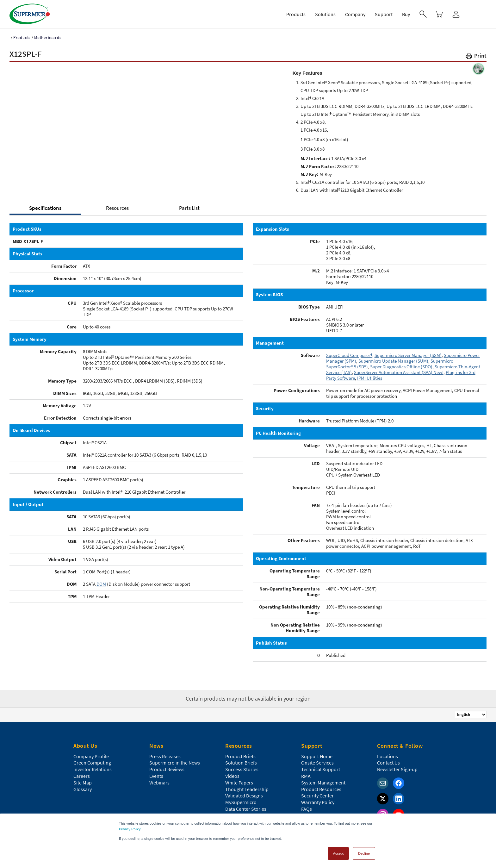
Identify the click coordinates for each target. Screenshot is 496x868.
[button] (476, 57)
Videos (232, 776)
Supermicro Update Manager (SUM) (393, 361)
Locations (387, 756)
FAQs (307, 809)
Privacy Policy (130, 829)
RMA (306, 776)
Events (156, 776)
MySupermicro (241, 802)
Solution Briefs (241, 763)
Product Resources (321, 789)
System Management (323, 783)
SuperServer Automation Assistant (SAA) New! (399, 372)
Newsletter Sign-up (397, 769)
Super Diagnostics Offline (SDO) (401, 367)
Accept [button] (338, 853)
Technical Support (321, 769)
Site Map (83, 783)
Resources (117, 208)
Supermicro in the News (175, 763)
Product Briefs (240, 756)
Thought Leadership (247, 789)
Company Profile (91, 756)
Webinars (159, 783)
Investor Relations (93, 769)
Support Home (317, 756)
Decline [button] (364, 853)
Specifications (45, 208)
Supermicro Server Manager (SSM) (408, 355)
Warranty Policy (318, 802)
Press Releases (165, 756)
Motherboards (48, 37)
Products (22, 37)
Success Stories (242, 769)
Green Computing (92, 763)
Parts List (189, 208)
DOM (101, 584)
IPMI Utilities (370, 378)
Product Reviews (167, 769)
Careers (82, 776)
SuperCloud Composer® (349, 355)
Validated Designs (244, 796)
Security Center (317, 796)
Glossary (83, 789)
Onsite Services (317, 763)
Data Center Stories (246, 809)
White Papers (239, 783)
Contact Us (388, 763)
